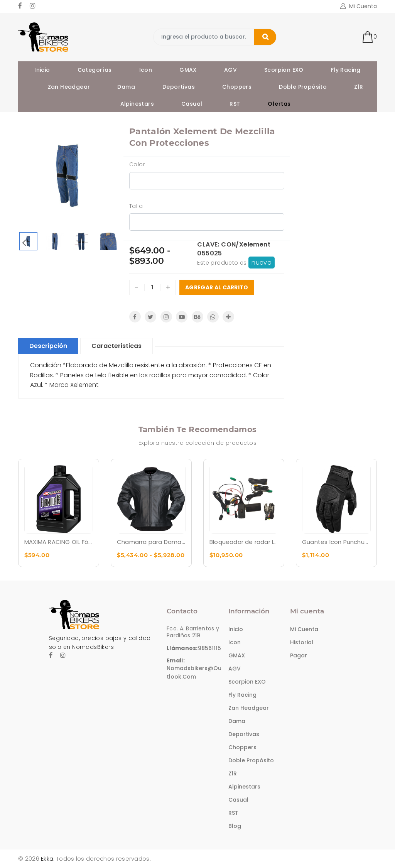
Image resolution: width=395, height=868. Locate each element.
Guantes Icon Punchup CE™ (336, 542)
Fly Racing (346, 70)
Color (137, 164)
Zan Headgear (69, 87)
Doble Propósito (303, 87)
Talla (136, 206)
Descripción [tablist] (48, 346)
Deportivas (179, 87)
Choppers (237, 87)
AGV (230, 70)
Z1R (359, 87)
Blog (235, 826)
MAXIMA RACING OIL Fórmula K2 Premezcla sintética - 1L (59, 542)
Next (112, 242)
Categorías (95, 70)
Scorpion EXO (284, 70)
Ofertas (279, 104)
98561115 (209, 648)
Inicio (42, 70)
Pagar (299, 655)
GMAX (188, 70)
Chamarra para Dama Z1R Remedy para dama (151, 542)
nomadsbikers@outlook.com (194, 672)
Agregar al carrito (217, 287)
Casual (192, 104)
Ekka (47, 859)
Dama (126, 87)
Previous (24, 242)
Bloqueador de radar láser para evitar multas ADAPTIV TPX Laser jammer (244, 542)
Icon (146, 70)
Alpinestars (137, 104)
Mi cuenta (304, 629)
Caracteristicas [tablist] (116, 346)
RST (235, 104)
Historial (302, 642)
